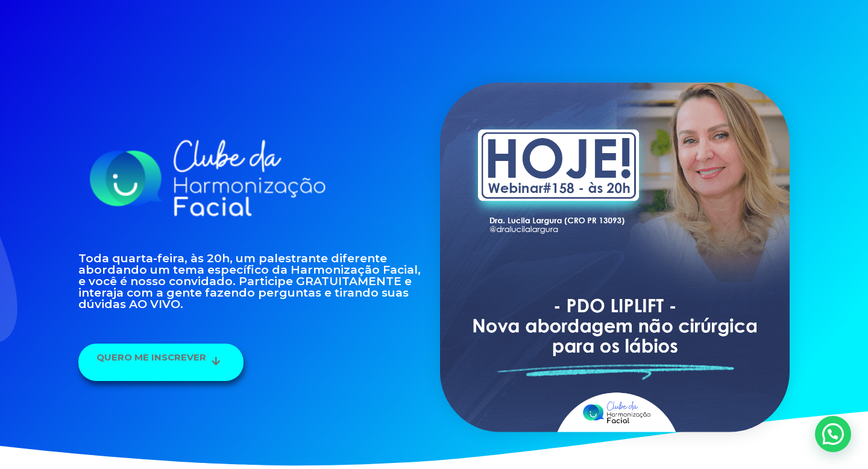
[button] (161, 362)
